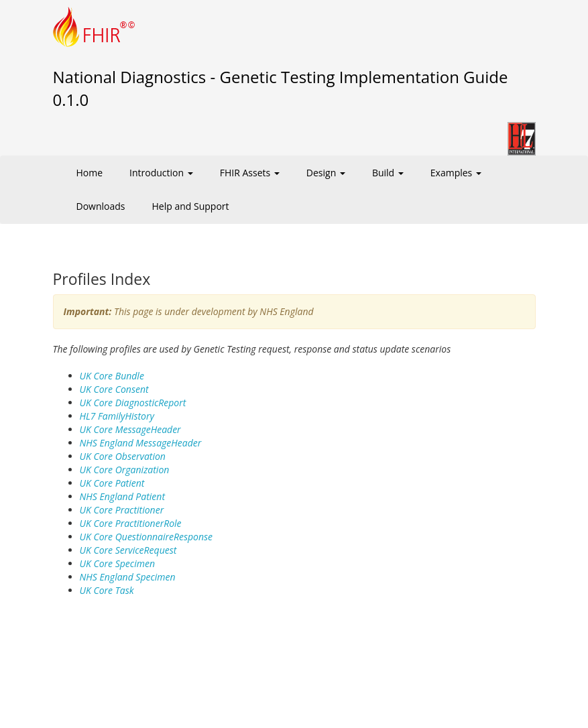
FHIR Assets (250, 173)
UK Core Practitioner (122, 510)
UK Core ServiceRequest (128, 550)
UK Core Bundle (112, 376)
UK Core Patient (112, 483)
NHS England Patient (123, 496)
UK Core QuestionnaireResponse (146, 537)
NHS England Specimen (128, 577)
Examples (456, 173)
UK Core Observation (123, 456)
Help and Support (191, 206)
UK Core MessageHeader (130, 429)
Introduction (161, 173)
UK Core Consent (114, 389)
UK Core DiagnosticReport (133, 403)
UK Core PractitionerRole (131, 523)
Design (326, 173)
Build (388, 173)
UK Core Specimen (117, 563)
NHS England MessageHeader (141, 443)
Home (90, 173)
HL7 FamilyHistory (117, 416)
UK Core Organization (125, 470)
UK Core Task (107, 590)
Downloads (101, 206)
